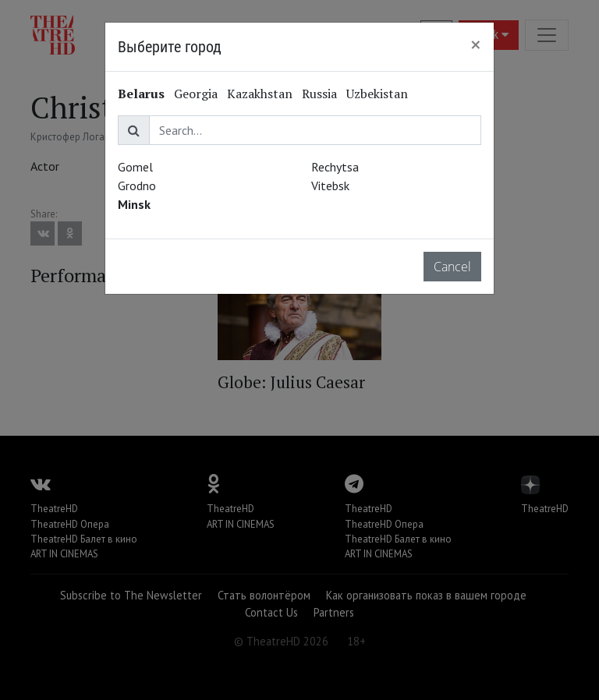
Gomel (135, 167)
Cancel (452, 267)
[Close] (476, 44)
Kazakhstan (260, 94)
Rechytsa (335, 167)
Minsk (134, 204)
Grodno (137, 186)
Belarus (141, 94)
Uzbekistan (377, 94)
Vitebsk (330, 186)
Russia (319, 94)
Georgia (196, 94)
